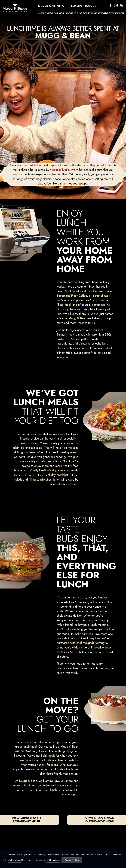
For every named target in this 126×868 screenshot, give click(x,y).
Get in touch (116, 13)
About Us (71, 13)
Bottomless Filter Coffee (72, 296)
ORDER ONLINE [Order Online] (49, 6)
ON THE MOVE (46, 13)
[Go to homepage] (19, 7)
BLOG (80, 13)
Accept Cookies (72, 860)
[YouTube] (121, 5)
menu (65, 634)
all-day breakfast (58, 475)
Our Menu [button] (59, 13)
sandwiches (44, 479)
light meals (48, 755)
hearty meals (66, 760)
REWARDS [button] (103, 13)
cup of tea (101, 296)
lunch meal (30, 746)
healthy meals (69, 452)
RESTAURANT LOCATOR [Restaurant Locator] (83, 6)
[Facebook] (111, 5)
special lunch (61, 170)
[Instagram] (116, 5)
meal (68, 305)
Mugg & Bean (77, 318)
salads (18, 479)
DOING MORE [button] (90, 13)
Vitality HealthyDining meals (47, 470)
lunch (57, 479)
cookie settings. (53, 860)
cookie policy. (14, 860)
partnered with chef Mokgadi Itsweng (81, 643)
